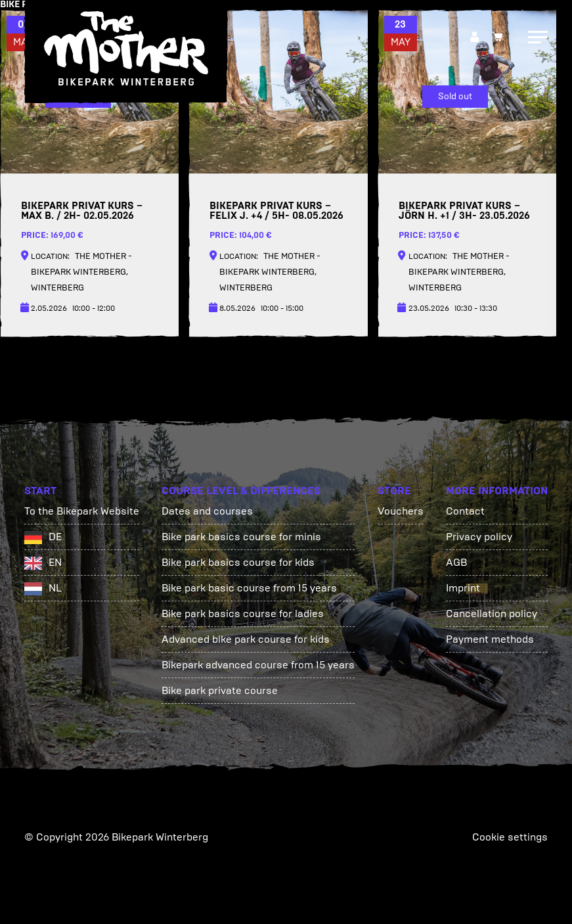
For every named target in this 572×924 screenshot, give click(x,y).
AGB (456, 562)
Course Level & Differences (241, 491)
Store (394, 491)
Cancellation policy (492, 613)
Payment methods (490, 639)
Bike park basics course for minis (241, 537)
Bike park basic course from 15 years (249, 588)
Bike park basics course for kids (238, 562)
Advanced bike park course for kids (246, 639)
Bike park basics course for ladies (243, 613)
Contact (465, 511)
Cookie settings (510, 837)
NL (55, 588)
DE (55, 537)
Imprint (463, 588)
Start (40, 491)
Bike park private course (220, 690)
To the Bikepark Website (82, 511)
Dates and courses (207, 511)
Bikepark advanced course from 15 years (258, 665)
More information (497, 491)
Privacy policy (479, 537)
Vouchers (401, 511)
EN (55, 562)
